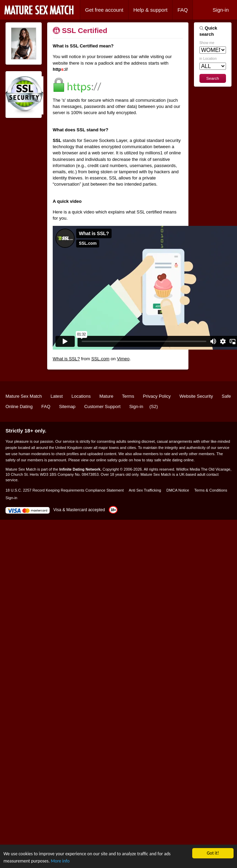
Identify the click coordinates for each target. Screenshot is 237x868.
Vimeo (123, 359)
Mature (106, 396)
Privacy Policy (157, 396)
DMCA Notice (178, 490)
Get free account (104, 10)
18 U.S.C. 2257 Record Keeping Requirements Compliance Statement (65, 490)
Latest (57, 396)
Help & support (150, 10)
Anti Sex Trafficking (145, 490)
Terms (128, 396)
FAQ (183, 10)
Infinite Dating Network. (80, 469)
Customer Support (102, 406)
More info (60, 861)
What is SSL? (66, 359)
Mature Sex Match (24, 396)
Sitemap (67, 406)
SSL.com (100, 359)
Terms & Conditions (211, 490)
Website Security (196, 396)
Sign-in (221, 10)
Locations (81, 396)
